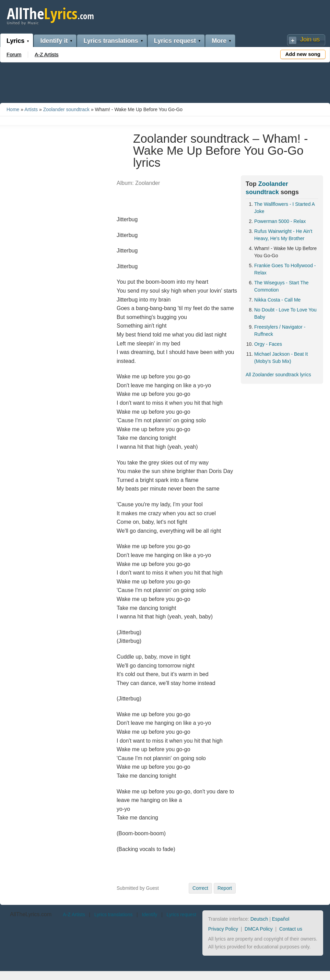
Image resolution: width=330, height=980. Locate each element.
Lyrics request (175, 41)
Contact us (291, 929)
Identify (149, 914)
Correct (200, 888)
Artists (31, 109)
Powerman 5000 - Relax (280, 221)
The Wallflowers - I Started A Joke (284, 208)
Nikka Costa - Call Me (277, 300)
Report (225, 888)
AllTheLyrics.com (31, 914)
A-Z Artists (46, 54)
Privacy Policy (223, 929)
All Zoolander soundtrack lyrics (278, 375)
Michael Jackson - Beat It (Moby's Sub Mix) (281, 358)
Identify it (54, 41)
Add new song (303, 54)
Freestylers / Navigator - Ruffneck (280, 330)
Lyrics (15, 41)
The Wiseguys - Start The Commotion (281, 286)
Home (13, 109)
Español (281, 919)
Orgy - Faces (268, 344)
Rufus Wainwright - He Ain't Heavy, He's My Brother (283, 235)
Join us (310, 39)
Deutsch (259, 919)
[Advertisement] (165, 81)
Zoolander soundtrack (66, 109)
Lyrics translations (111, 41)
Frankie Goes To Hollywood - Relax (285, 269)
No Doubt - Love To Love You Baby (285, 313)
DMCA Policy (259, 929)
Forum (14, 54)
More (219, 41)
